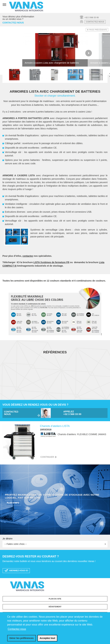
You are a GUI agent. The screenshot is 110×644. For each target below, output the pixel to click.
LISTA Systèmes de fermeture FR (51, 262)
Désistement (55, 607)
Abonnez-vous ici (16, 571)
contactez (28, 256)
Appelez (84, 413)
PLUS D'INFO (13, 503)
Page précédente (98, 30)
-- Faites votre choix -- (55, 544)
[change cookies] (22, 638)
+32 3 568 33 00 (92, 18)
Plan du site (55, 599)
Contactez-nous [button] (17, 629)
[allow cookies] (47, 638)
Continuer (47, 457)
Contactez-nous (95, 22)
